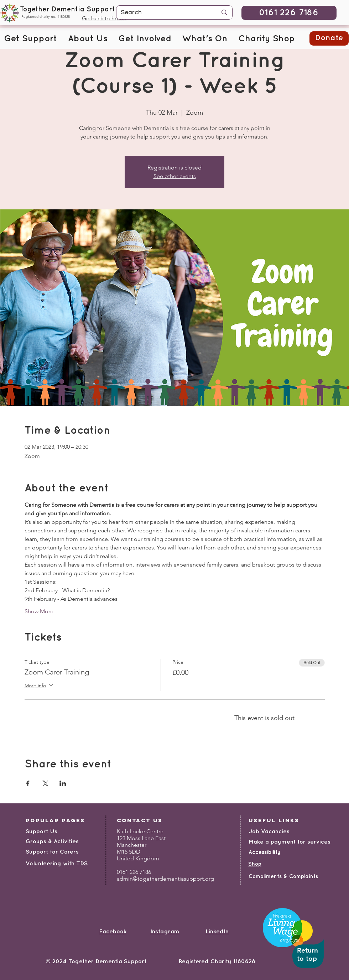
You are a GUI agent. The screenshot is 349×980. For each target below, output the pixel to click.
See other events (175, 176)
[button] (30, 39)
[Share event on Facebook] (28, 783)
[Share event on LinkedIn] (63, 783)
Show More (39, 611)
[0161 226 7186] (289, 13)
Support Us (41, 832)
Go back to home (104, 18)
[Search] (161, 13)
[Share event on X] (45, 783)
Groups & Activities (52, 842)
